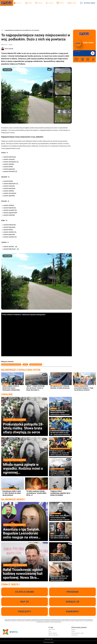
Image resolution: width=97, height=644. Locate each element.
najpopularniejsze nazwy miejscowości (11, 365)
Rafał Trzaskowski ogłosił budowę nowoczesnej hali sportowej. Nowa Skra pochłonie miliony (25, 572)
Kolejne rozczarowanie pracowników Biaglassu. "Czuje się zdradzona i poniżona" (84, 388)
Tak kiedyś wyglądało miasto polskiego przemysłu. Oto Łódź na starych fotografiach (60, 473)
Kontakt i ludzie (52, 630)
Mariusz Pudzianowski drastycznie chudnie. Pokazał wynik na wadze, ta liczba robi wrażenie (60, 558)
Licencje (73, 631)
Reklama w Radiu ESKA (53, 635)
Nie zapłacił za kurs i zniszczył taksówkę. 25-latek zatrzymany (60, 387)
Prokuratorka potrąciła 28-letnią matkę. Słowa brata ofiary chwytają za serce (25, 426)
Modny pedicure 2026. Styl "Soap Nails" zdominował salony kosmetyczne (60, 578)
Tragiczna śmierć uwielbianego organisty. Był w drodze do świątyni (60, 493)
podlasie (25, 365)
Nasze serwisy (48, 639)
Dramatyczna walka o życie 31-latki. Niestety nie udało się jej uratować (13, 493)
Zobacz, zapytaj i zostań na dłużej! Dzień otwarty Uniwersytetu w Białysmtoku (13, 388)
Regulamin (74, 630)
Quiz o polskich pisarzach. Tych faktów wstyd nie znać (60, 537)
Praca (50, 631)
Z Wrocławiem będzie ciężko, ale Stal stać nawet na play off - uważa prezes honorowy (60, 433)
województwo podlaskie (36, 365)
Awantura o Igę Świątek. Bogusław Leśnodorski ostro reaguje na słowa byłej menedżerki (25, 531)
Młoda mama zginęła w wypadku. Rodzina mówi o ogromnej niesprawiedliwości (25, 467)
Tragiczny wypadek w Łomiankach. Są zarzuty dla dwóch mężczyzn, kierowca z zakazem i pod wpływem (60, 453)
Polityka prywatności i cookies (78, 633)
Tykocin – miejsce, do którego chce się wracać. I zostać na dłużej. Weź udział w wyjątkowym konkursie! (36, 388)
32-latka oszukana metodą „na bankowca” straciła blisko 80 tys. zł (37, 493)
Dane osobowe (74, 635)
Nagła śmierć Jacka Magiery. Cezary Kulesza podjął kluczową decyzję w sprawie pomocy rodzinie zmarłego (60, 518)
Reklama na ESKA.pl (53, 633)
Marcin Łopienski (9, 49)
